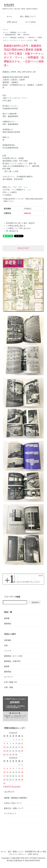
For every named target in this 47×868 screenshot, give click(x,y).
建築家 (7, 666)
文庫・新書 (9, 687)
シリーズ (8, 651)
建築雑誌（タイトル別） (19, 32)
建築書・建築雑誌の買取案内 (16, 798)
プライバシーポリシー (17, 854)
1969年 (40, 38)
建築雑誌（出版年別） (18, 38)
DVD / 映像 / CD (10, 682)
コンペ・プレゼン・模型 (29, 40)
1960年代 (26, 35)
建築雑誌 (8, 624)
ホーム (8, 16)
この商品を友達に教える (16, 226)
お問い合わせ (10, 22)
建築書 (7, 618)
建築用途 (8, 672)
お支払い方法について (13, 803)
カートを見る (29, 22)
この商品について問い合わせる (18, 228)
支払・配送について (26, 16)
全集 (6, 645)
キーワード (14, 40)
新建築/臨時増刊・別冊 (13, 35)
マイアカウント (10, 814)
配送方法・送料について (14, 808)
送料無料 (8, 640)
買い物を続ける (12, 231)
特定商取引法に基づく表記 (36, 852)
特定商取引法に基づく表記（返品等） (21, 223)
